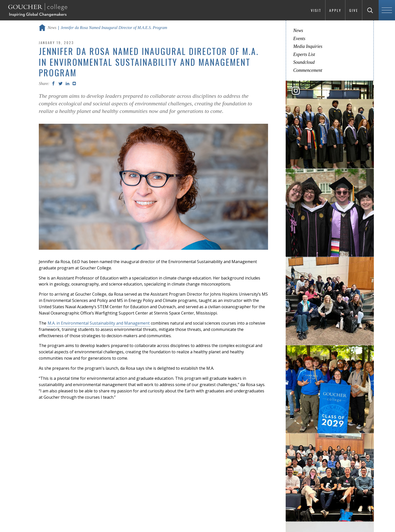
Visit (316, 10)
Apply (335, 10)
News (52, 28)
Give (354, 10)
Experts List (304, 54)
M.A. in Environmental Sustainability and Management (99, 323)
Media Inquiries (308, 46)
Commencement (308, 70)
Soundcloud (304, 62)
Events (299, 39)
